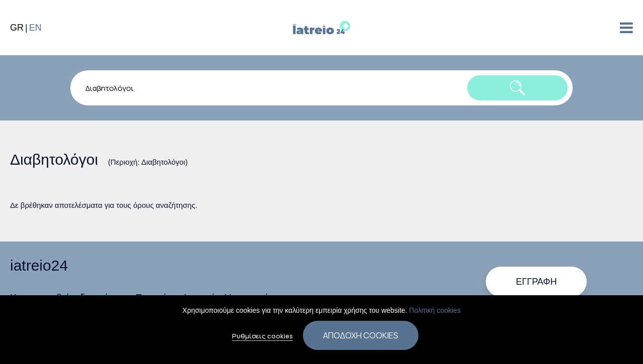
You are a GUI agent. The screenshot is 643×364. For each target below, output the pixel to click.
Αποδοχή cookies (361, 338)
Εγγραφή (536, 282)
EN (35, 28)
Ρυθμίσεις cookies (262, 339)
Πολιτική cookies (435, 313)
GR (17, 28)
